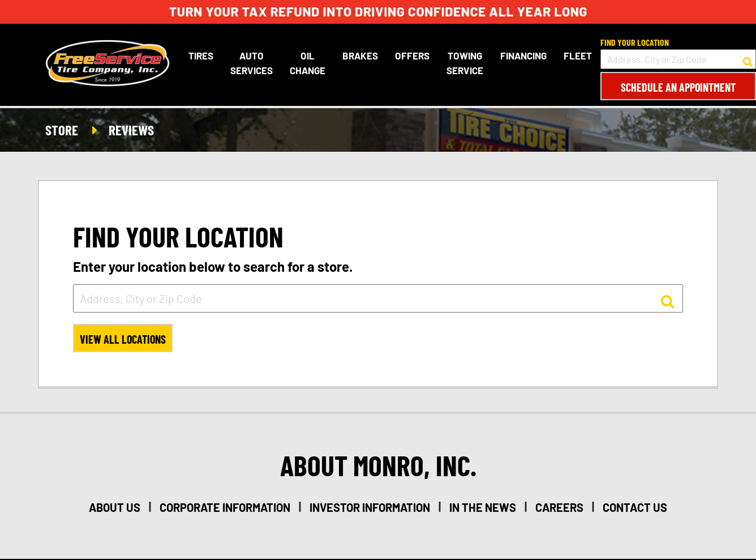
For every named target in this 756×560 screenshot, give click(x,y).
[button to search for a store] (748, 59)
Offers (412, 55)
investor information (370, 507)
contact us (635, 507)
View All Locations (123, 339)
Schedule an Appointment (678, 87)
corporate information (225, 507)
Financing (523, 55)
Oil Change (308, 63)
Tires (201, 55)
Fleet (578, 55)
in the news (483, 507)
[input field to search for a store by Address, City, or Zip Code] (678, 59)
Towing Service (465, 63)
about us (115, 507)
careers (559, 507)
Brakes (360, 55)
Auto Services (252, 63)
